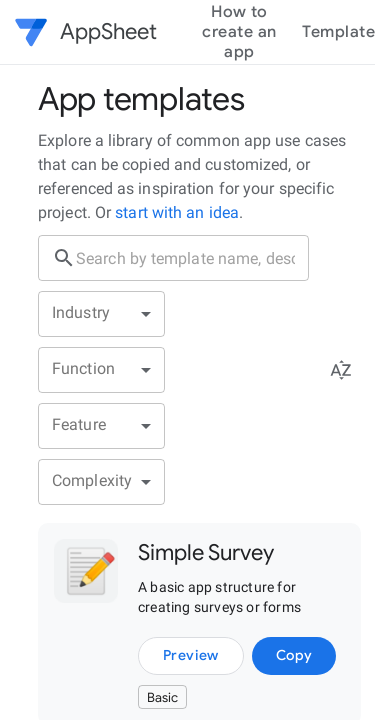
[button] (36, 32)
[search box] (192, 258)
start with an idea (175, 212)
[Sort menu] (341, 370)
